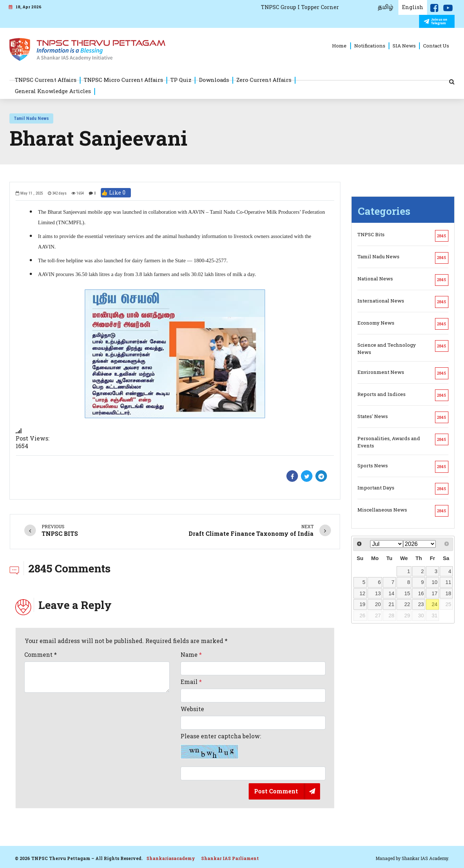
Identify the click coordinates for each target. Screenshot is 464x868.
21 (391, 604)
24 (435, 604)
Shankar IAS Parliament (230, 858)
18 (448, 593)
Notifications (370, 46)
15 (407, 593)
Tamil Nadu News (31, 118)
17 (435, 593)
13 (378, 593)
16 (421, 593)
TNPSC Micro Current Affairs (123, 80)
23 (421, 604)
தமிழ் (386, 7)
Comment (41, 655)
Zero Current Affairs (264, 80)
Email (191, 682)
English (413, 7)
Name (191, 655)
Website (192, 709)
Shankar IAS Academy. (425, 858)
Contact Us (436, 46)
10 (435, 582)
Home (339, 46)
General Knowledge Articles (53, 91)
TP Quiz (181, 80)
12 (362, 593)
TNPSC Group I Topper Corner (300, 7)
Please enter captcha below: (221, 746)
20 (378, 604)
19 (362, 604)
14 (391, 593)
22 (407, 604)
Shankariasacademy (171, 858)
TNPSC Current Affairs (46, 80)
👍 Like (116, 193)
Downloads (214, 80)
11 (448, 582)
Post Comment (276, 791)
